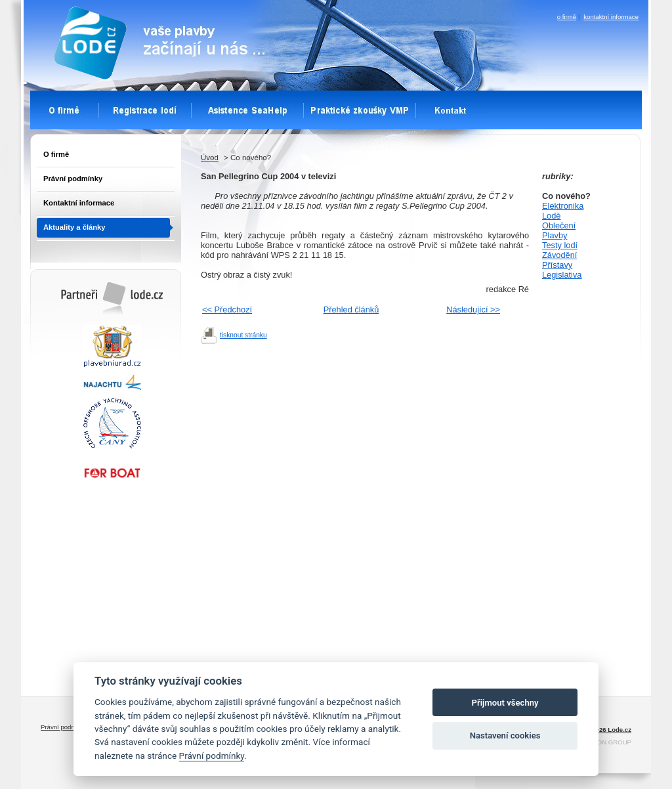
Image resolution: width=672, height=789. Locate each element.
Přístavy (557, 265)
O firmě (56, 154)
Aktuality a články (74, 227)
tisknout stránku (243, 335)
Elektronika (563, 206)
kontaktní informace (611, 17)
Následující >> (473, 309)
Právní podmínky (73, 179)
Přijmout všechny (505, 703)
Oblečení (559, 225)
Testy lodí (560, 245)
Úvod (210, 158)
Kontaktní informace (79, 203)
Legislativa (562, 275)
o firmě (567, 17)
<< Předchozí (227, 309)
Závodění (559, 255)
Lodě (551, 216)
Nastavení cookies (505, 736)
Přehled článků (351, 309)
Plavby (555, 235)
